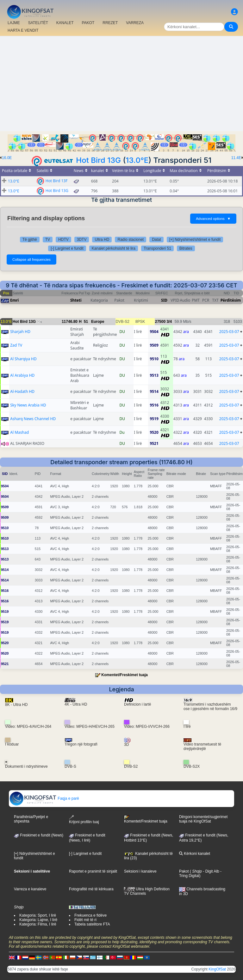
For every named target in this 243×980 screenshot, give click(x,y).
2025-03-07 (229, 332)
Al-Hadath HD (22, 391)
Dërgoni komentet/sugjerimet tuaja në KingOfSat (203, 819)
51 (86, 322)
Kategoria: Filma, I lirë (38, 924)
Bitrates (186, 248)
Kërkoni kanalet (195, 854)
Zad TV (16, 345)
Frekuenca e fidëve (90, 915)
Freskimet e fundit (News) (39, 835)
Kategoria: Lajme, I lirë (38, 920)
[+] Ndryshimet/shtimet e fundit (195, 240)
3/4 (169, 322)
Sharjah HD (20, 332)
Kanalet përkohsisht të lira (114, 248)
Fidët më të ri (85, 920)
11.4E (236, 158)
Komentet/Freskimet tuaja (125, 675)
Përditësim (231, 300)
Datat (156, 240)
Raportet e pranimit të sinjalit (93, 871)
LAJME (14, 23)
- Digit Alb (211, 871)
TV (48, 240)
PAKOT (88, 23)
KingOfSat (217, 969)
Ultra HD (102, 240)
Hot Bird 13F (57, 180)
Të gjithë (30, 240)
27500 (160, 322)
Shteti (76, 300)
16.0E (7, 158)
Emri (14, 300)
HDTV (63, 240)
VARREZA (135, 23)
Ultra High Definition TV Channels (147, 891)
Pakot (184, 871)
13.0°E (137, 160)
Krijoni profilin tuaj (84, 820)
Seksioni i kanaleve (140, 871)
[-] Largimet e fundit (67, 248)
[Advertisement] (121, 84)
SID (164, 300)
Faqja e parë (44, 798)
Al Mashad (19, 432)
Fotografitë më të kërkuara (91, 889)
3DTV (82, 240)
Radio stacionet (131, 240)
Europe (98, 322)
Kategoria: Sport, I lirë (38, 915)
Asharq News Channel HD (33, 419)
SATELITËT (38, 23)
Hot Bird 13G (98, 160)
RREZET (110, 23)
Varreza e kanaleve (30, 889)
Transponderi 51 (157, 248)
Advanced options (213, 219)
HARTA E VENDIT (23, 30)
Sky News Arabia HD (28, 405)
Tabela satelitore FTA (92, 924)
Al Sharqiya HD (23, 359)
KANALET (65, 23)
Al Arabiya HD (22, 375)
